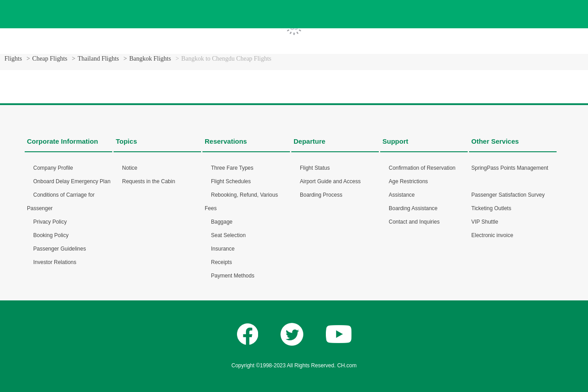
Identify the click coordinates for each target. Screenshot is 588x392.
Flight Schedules (231, 181)
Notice (130, 168)
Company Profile (53, 168)
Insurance (223, 249)
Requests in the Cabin (149, 181)
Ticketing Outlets (491, 208)
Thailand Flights (98, 59)
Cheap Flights (50, 59)
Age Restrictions (408, 181)
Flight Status (315, 168)
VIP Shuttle (485, 222)
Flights (13, 59)
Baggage (222, 222)
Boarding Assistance (413, 208)
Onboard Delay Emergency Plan (72, 181)
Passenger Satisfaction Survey (508, 195)
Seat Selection (228, 235)
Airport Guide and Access (330, 181)
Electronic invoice (492, 235)
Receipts (222, 262)
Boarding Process (321, 195)
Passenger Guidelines (59, 249)
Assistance (402, 195)
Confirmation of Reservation (422, 168)
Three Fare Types (232, 168)
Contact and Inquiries (414, 222)
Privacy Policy (50, 222)
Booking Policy (51, 235)
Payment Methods (233, 276)
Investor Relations (55, 262)
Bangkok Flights (150, 59)
